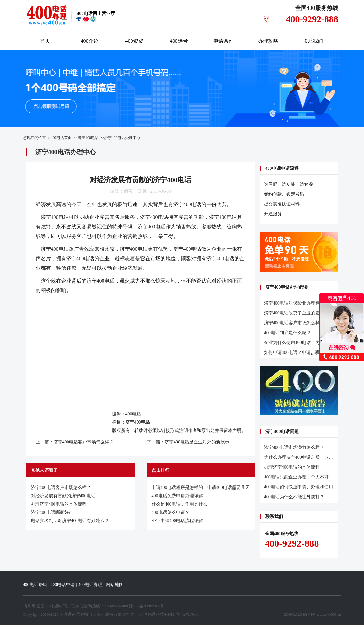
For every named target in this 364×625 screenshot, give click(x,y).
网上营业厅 (96, 14)
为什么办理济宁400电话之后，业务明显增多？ (310, 457)
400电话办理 (90, 585)
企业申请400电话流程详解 (177, 521)
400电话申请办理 (60, 606)
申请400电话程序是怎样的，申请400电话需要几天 (201, 488)
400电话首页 (61, 138)
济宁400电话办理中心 (66, 152)
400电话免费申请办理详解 (177, 496)
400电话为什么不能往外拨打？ (294, 497)
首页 (45, 41)
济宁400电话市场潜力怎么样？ (294, 447)
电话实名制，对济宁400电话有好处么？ (70, 521)
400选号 (179, 41)
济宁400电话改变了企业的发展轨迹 (299, 313)
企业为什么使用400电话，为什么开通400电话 (309, 343)
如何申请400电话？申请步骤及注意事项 (303, 352)
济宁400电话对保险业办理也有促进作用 (303, 303)
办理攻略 (268, 41)
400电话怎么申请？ (171, 512)
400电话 (60, 217)
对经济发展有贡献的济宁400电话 (63, 496)
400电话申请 (63, 585)
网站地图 (115, 585)
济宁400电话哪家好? (51, 512)
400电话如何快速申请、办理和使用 (299, 487)
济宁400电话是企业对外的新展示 (197, 442)
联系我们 (313, 41)
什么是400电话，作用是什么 (179, 504)
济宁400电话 (88, 138)
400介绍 (90, 41)
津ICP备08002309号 (147, 606)
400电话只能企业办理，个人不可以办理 (303, 477)
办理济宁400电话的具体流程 (59, 504)
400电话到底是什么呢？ (287, 333)
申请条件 (224, 41)
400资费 (134, 41)
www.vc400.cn (329, 614)
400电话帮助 (35, 585)
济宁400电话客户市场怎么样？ (84, 442)
